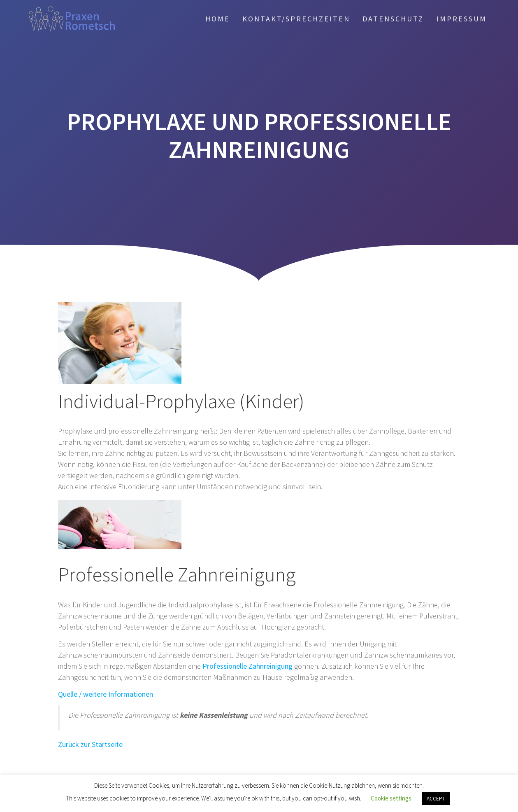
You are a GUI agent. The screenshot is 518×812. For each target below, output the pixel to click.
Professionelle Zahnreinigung (247, 666)
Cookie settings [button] (391, 798)
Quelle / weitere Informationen (106, 694)
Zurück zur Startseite (90, 744)
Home (218, 19)
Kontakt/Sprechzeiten (296, 19)
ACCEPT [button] (436, 799)
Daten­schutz (393, 19)
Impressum (462, 19)
